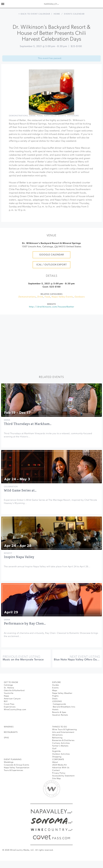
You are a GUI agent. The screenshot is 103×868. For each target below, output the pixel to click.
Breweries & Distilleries (63, 740)
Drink (32, 116)
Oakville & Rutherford (14, 691)
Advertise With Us (61, 768)
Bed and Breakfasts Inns (64, 707)
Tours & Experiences (14, 770)
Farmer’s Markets (60, 746)
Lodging (57, 701)
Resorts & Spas (59, 712)
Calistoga (8, 685)
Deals (55, 699)
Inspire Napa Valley (19, 557)
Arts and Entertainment (63, 732)
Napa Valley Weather (62, 693)
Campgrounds (59, 704)
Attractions (57, 735)
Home (57, 14)
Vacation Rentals (60, 715)
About (55, 762)
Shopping (57, 757)
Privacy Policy (59, 773)
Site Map (56, 779)
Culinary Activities (61, 743)
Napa (6, 696)
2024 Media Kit (60, 765)
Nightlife (56, 751)
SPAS (6, 738)
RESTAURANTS (11, 732)
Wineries (9, 727)
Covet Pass (9, 704)
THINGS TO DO (60, 727)
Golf (54, 749)
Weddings (9, 762)
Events (55, 688)
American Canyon (12, 699)
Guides (56, 685)
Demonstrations (18, 116)
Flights (55, 696)
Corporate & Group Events (17, 765)
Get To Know (11, 682)
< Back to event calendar (34, 14)
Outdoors (73, 116)
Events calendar (74, 14)
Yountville (9, 693)
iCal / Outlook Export (52, 265)
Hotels (55, 710)
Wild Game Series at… (20, 490)
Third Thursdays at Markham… (28, 424)
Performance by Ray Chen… (25, 624)
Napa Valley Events (55, 116)
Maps (55, 691)
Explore (57, 682)
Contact (56, 770)
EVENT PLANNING (13, 759)
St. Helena (9, 688)
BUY (6, 701)
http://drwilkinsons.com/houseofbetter (52, 307)
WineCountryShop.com (15, 710)
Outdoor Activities (61, 754)
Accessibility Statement (63, 776)
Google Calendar (52, 255)
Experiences (10, 707)
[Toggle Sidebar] (3, 4)
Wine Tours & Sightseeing (64, 730)
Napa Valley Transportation (17, 768)
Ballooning (57, 738)
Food (40, 116)
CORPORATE (58, 759)
